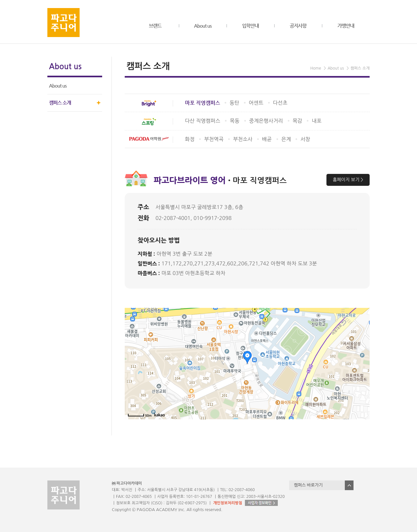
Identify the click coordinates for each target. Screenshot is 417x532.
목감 (297, 121)
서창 (305, 139)
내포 (316, 121)
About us (203, 26)
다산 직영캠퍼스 (203, 121)
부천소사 (243, 139)
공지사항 (298, 26)
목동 (235, 121)
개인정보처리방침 (228, 503)
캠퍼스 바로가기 (308, 485)
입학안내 (250, 26)
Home (316, 68)
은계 (286, 139)
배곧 (267, 139)
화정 (190, 139)
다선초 (280, 103)
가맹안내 (346, 26)
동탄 (234, 103)
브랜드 (155, 26)
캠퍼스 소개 (60, 103)
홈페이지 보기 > (348, 180)
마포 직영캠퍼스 (203, 103)
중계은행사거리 (266, 121)
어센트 (256, 103)
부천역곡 (214, 139)
